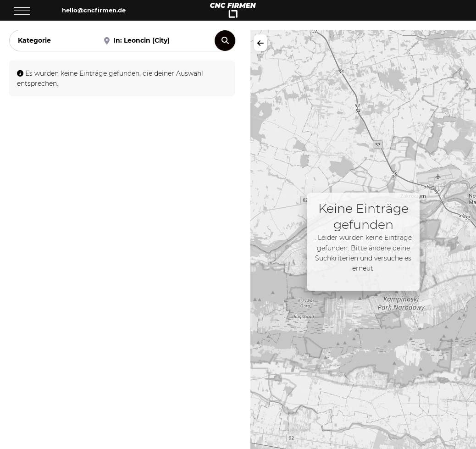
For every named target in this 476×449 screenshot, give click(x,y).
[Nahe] (154, 41)
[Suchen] (225, 41)
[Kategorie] (50, 41)
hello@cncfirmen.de (94, 10)
